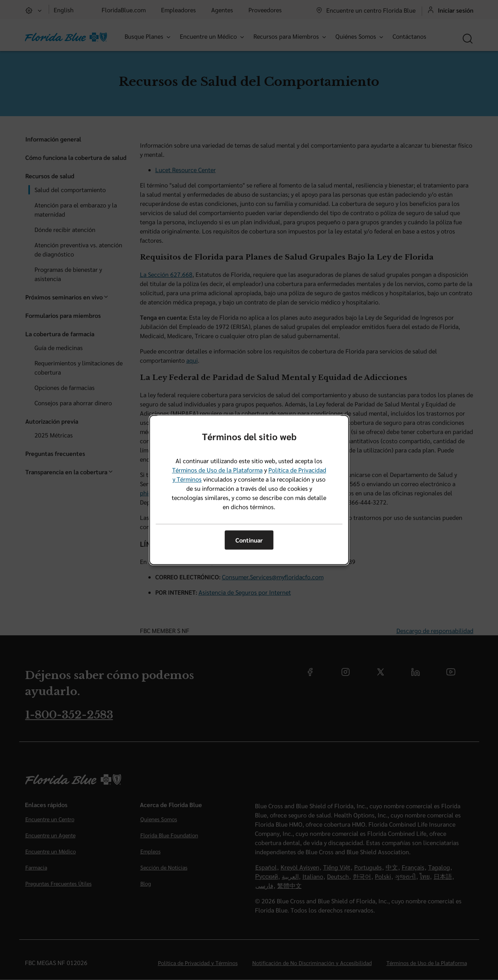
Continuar (249, 540)
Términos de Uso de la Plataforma (217, 470)
